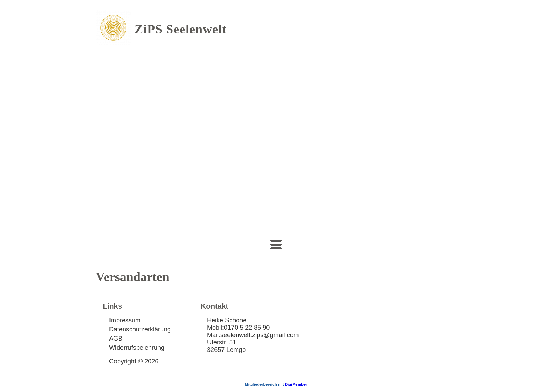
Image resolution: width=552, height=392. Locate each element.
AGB (116, 339)
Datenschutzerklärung (140, 329)
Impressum (125, 320)
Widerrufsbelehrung (137, 348)
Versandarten (133, 277)
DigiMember (296, 384)
